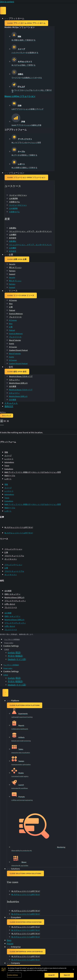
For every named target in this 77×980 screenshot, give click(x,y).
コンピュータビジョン (18, 195)
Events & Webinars (16, 314)
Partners (12, 271)
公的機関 (13, 235)
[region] (38, 973)
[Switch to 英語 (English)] (14, 653)
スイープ (8, 456)
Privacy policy (9, 643)
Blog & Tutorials (15, 340)
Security (12, 264)
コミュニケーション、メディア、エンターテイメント (30, 231)
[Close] (73, 969)
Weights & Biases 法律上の (14, 598)
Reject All (67, 975)
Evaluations (9, 469)
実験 (6, 452)
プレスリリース (15, 317)
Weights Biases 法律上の (18, 383)
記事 (11, 307)
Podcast (12, 310)
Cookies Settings (13, 975)
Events (12, 344)
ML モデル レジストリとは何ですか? (19, 527)
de (8, 421)
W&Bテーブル (10, 476)
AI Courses (13, 300)
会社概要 (13, 386)
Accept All (51, 975)
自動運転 (13, 228)
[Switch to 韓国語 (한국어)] (15, 656)
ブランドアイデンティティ (15, 601)
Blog (11, 304)
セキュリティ (14, 380)
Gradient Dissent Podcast (18, 350)
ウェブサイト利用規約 (12, 640)
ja (2, 421)
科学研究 (13, 238)
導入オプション (15, 268)
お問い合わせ (10, 604)
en (5, 421)
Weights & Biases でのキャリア (21, 376)
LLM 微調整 (13, 199)
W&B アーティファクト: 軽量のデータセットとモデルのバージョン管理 (33, 472)
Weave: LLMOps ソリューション (20, 96)
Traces (7, 466)
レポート (8, 479)
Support (12, 274)
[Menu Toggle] (3, 11)
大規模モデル (14, 202)
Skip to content (7, 2)
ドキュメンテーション (13, 549)
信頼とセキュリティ (12, 594)
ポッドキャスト (11, 559)
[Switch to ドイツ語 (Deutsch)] (17, 659)
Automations (9, 462)
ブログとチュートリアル (14, 556)
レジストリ (9, 459)
